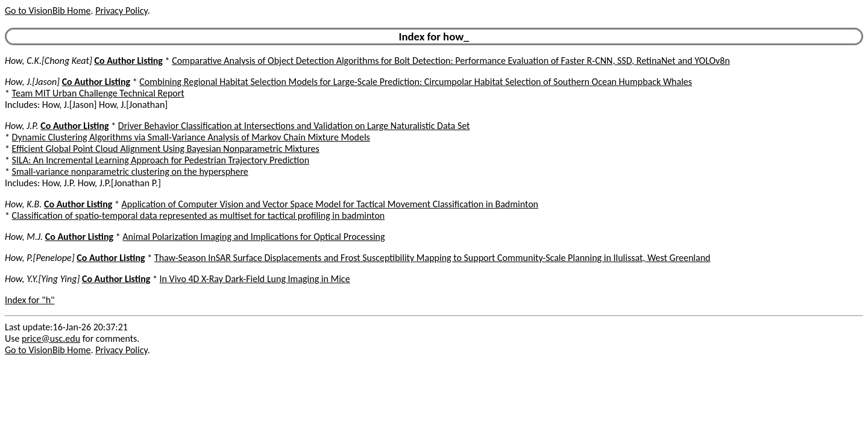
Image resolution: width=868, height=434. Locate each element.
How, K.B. (23, 204)
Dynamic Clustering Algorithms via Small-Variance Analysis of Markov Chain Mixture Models (191, 137)
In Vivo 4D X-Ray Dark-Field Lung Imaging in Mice (255, 279)
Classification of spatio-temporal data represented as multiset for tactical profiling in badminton (199, 215)
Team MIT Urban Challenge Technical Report (98, 93)
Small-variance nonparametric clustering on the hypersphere (130, 171)
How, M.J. (24, 237)
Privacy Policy (121, 11)
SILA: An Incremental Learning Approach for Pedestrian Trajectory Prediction (161, 160)
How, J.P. (22, 126)
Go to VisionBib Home (48, 11)
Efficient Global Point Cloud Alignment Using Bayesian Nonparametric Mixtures (166, 149)
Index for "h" (30, 300)
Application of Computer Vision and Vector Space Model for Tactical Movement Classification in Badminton (330, 204)
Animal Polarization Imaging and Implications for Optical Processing (253, 237)
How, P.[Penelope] (40, 258)
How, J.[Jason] (32, 82)
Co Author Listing (128, 61)
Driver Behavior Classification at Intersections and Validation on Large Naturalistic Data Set (294, 126)
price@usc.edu (51, 338)
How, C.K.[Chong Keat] (49, 61)
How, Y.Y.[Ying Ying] (42, 279)
